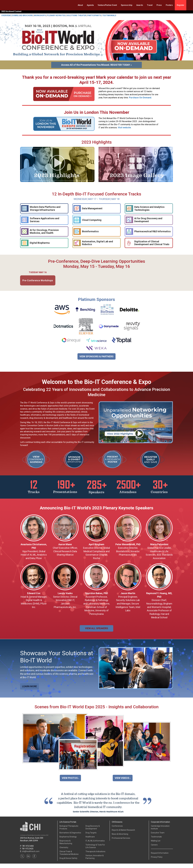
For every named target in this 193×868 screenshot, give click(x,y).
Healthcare (90, 841)
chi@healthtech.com (31, 856)
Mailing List (156, 845)
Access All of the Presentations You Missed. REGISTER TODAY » (96, 65)
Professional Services (121, 842)
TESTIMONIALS (109, 15)
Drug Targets (91, 837)
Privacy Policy (157, 861)
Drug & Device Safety (68, 863)
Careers (154, 849)
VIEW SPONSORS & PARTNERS (96, 356)
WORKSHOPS (40, 15)
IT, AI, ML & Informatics (95, 845)
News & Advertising (120, 838)
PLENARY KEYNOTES (56, 15)
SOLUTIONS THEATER (76, 15)
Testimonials (156, 841)
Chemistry (64, 852)
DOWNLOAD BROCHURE (22, 15)
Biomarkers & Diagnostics (70, 837)
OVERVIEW (6, 15)
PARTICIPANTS (94, 15)
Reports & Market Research (123, 834)
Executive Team (158, 837)
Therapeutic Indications (95, 856)
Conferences (117, 830)
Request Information (160, 857)
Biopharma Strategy (68, 841)
